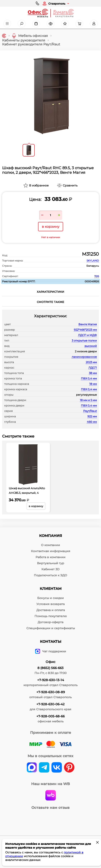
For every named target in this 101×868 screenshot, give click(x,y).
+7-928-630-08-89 (51, 692)
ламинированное (84, 357)
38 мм (93, 373)
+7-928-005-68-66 (50, 716)
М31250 (90, 254)
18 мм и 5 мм (88, 400)
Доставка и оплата (51, 610)
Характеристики (50, 292)
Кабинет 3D (50, 569)
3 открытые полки (84, 340)
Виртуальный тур (51, 563)
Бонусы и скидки (50, 598)
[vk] (32, 768)
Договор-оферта (50, 622)
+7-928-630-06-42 (50, 704)
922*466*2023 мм (85, 330)
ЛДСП (93, 368)
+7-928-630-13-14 (51, 680)
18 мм (93, 384)
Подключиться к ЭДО (50, 575)
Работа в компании (50, 557)
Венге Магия (88, 324)
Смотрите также (50, 302)
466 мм (92, 422)
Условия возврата (50, 604)
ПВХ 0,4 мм (89, 378)
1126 (97, 276)
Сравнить (70, 185)
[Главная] (4, 36)
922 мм (92, 416)
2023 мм (91, 362)
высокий (91, 346)
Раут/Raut (90, 411)
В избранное (39, 185)
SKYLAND (93, 261)
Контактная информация (51, 551)
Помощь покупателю (51, 616)
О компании (50, 545)
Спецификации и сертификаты (51, 628)
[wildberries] (51, 796)
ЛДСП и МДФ (87, 335)
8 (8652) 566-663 (50, 668)
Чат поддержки (51, 651)
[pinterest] (69, 768)
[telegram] (44, 768)
